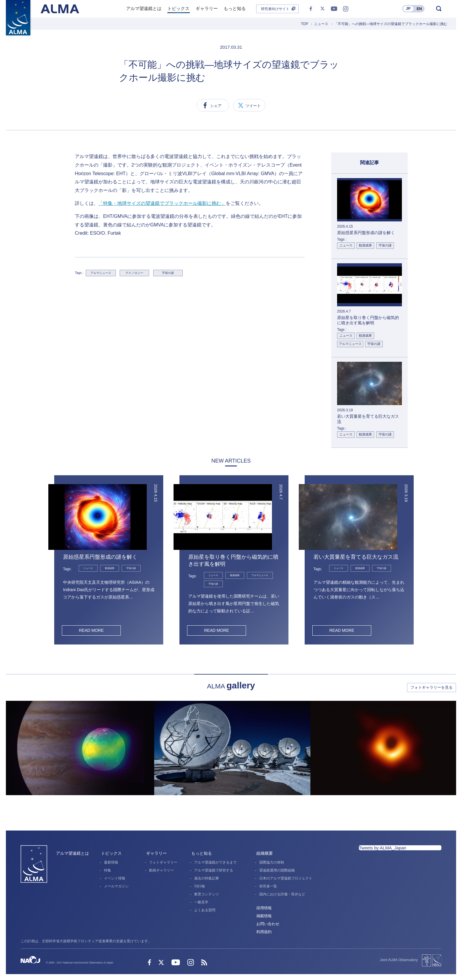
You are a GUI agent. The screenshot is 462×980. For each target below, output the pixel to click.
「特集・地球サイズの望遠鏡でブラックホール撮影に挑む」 (162, 203)
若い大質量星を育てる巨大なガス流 (356, 557)
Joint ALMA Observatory (399, 960)
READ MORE (91, 630)
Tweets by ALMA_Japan (383, 848)
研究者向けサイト (275, 9)
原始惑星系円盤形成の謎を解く (100, 557)
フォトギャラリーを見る (432, 687)
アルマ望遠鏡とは (72, 853)
